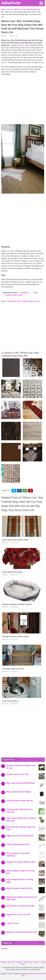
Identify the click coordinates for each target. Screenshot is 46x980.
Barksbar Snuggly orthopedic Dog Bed (17, 604)
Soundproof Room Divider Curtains (16, 636)
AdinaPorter (11, 3)
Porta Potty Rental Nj (10, 701)
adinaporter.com (31, 974)
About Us (37, 962)
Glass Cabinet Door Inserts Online (15, 540)
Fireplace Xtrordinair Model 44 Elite (21, 862)
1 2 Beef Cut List (12, 923)
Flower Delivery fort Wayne (13, 572)
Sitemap (4, 962)
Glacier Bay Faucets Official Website (20, 783)
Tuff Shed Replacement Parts (18, 844)
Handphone (24, 293)
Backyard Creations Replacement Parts (22, 932)
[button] (41, 3)
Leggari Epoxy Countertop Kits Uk (20, 836)
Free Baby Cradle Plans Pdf (13, 669)
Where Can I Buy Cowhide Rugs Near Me (24, 301)
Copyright (19, 962)
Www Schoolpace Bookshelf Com (19, 888)
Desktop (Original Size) (14, 295)
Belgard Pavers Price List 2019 (18, 915)
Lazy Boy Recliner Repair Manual (19, 801)
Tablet (35, 293)
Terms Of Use (28, 962)
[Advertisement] (23, 100)
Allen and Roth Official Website (19, 792)
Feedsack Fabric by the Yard (17, 774)
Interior (4, 36)
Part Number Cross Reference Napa (20, 906)
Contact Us (11, 962)
